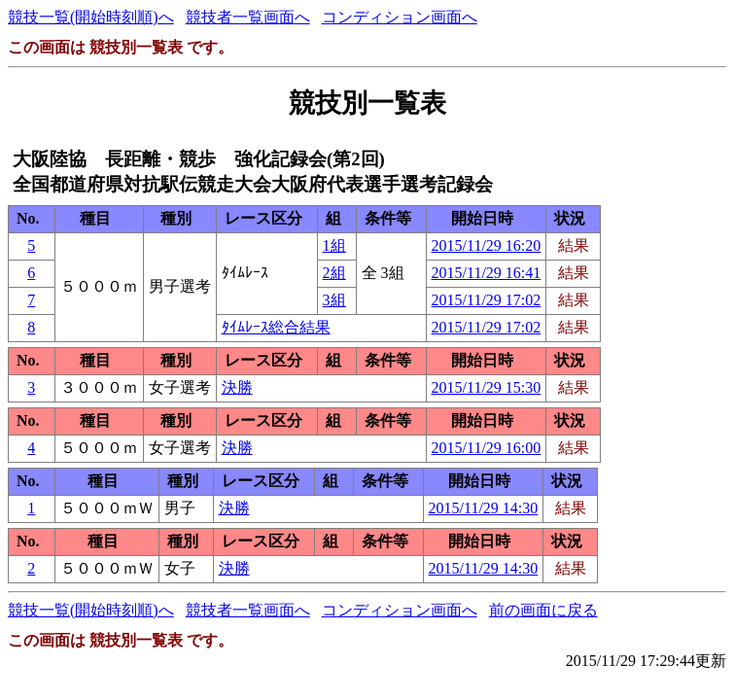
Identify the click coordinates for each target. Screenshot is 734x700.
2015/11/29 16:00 (487, 448)
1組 (334, 245)
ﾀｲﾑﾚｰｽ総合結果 (276, 327)
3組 (334, 300)
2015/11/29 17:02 (487, 300)
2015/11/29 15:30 (487, 387)
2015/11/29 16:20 (487, 245)
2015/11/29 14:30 (484, 508)
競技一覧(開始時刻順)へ (91, 17)
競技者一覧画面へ (248, 17)
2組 (334, 273)
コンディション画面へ (400, 17)
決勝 (237, 387)
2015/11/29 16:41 (487, 273)
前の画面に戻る (543, 610)
